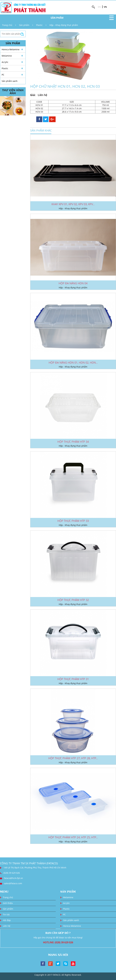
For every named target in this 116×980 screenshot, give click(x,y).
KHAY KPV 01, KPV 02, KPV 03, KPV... (73, 204)
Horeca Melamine (11, 49)
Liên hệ (7, 926)
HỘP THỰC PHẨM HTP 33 (73, 521)
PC (3, 75)
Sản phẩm (24, 25)
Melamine (7, 56)
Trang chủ (7, 25)
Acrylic (5, 62)
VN (105, 7)
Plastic (39, 25)
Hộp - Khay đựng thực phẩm (64, 25)
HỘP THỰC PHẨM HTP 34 (73, 442)
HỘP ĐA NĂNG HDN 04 (73, 283)
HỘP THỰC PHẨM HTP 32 (73, 600)
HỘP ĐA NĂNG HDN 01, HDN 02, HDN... (73, 363)
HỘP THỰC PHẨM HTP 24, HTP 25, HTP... (73, 837)
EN (99, 7)
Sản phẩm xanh (10, 81)
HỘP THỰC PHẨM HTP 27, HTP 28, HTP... (73, 758)
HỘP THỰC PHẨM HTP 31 (73, 679)
